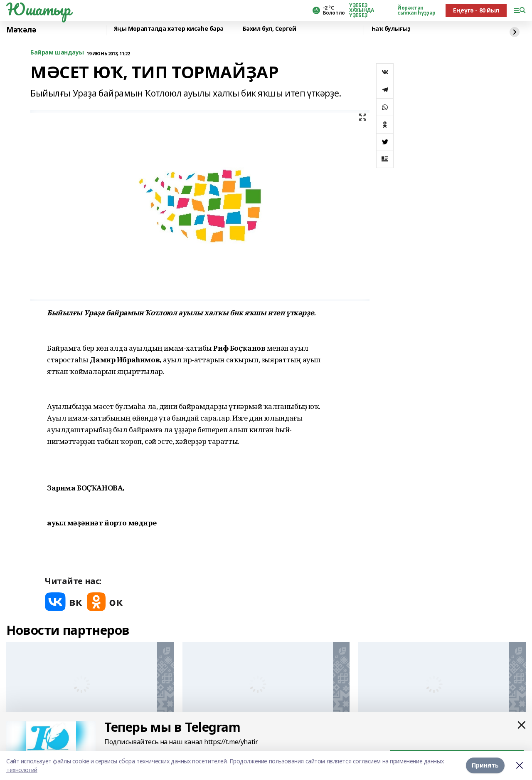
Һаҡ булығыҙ (391, 29)
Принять (485, 765)
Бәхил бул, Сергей (270, 29)
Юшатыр (38, 9)
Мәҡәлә (21, 30)
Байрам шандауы (57, 53)
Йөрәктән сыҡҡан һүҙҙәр (416, 10)
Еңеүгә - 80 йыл (476, 10)
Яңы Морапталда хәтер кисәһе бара (169, 29)
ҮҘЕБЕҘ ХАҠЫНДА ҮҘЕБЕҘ (361, 10)
